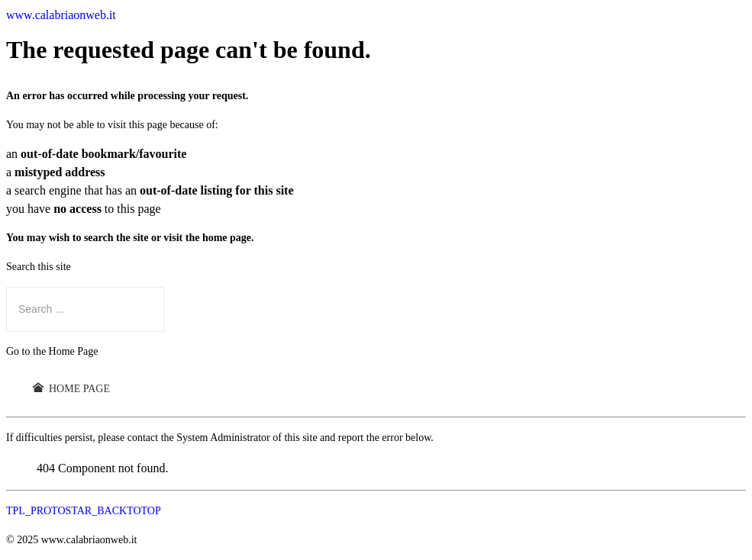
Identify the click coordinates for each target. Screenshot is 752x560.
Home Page (71, 388)
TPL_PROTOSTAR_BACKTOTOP (84, 511)
